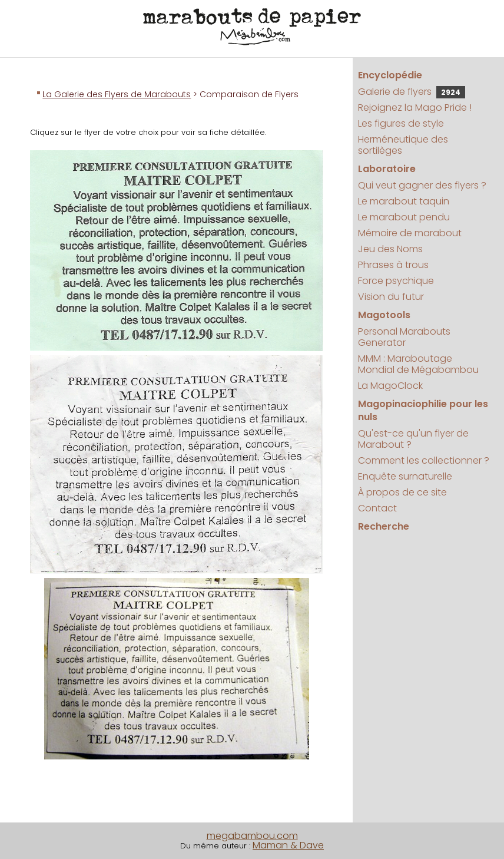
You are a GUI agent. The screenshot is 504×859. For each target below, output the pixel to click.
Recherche (384, 526)
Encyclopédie (390, 75)
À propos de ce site (402, 492)
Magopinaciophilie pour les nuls (423, 410)
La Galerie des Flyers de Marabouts (117, 94)
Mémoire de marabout (410, 233)
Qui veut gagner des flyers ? (422, 185)
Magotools (384, 315)
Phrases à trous (393, 265)
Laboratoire (387, 169)
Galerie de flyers (412, 92)
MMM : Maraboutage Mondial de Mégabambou (418, 364)
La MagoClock (390, 386)
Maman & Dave (288, 845)
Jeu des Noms (390, 249)
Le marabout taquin (404, 201)
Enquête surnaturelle (405, 476)
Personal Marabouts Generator (404, 337)
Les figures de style (401, 123)
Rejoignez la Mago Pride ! (415, 108)
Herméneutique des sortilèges (403, 145)
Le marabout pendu (404, 217)
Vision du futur (391, 297)
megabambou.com (252, 836)
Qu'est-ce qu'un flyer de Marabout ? (413, 439)
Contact (377, 508)
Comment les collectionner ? (424, 460)
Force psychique (396, 281)
